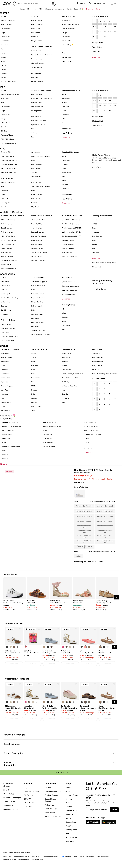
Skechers (65, 185)
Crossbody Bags (7, 294)
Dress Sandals (36, 29)
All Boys (86, 438)
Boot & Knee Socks (8, 328)
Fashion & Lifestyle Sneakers (42, 55)
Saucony (34, 398)
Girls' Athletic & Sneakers (71, 220)
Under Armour (36, 406)
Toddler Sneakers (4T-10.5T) (72, 228)
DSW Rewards (30, 803)
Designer (65, 33)
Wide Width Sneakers (8, 269)
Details (109, 479)
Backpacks (5, 282)
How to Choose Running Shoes (105, 263)
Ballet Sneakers (6, 224)
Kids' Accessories (69, 295)
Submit (114, 810)
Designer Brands (68, 349)
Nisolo (64, 390)
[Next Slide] (116, 597)
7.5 (105, 27)
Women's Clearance (10, 422)
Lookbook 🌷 (79, 9)
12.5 (110, 106)
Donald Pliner (67, 370)
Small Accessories (38, 322)
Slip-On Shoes (36, 176)
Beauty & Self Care (38, 286)
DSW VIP (28, 799)
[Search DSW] (35, 3)
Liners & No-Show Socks (9, 336)
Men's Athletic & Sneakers (42, 216)
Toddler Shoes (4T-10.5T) (10, 160)
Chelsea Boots (71, 822)
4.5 (100, 21)
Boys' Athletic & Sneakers (71, 224)
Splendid (65, 394)
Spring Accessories (70, 282)
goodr (64, 321)
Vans (33, 410)
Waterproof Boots (7, 135)
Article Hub (66, 20)
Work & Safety (71, 837)
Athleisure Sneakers (8, 220)
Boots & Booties (7, 24)
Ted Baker (65, 398)
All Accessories (37, 277)
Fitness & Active (37, 302)
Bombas (65, 317)
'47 (63, 309)
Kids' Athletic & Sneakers (72, 216)
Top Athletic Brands (39, 349)
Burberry (65, 366)
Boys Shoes (36, 182)
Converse (65, 164)
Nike (63, 119)
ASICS (95, 224)
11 (115, 32)
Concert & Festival (68, 29)
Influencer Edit (67, 41)
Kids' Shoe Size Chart (8, 172)
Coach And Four (98, 357)
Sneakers (69, 814)
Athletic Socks (6, 324)
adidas (64, 94)
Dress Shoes (5, 41)
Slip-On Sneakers (37, 63)
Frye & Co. (5, 382)
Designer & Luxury (38, 294)
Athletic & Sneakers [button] (46, 9)
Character (4, 191)
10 (105, 32)
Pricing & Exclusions (10, 860)
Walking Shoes (36, 67)
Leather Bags (5, 302)
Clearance (96, 57)
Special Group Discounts (51, 800)
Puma (64, 181)
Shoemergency (67, 57)
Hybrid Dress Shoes (38, 125)
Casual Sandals (37, 20)
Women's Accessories (71, 286)
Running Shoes (37, 59)
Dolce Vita (5, 370)
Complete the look (100, 323)
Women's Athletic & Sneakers (12, 216)
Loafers (3, 57)
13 (105, 37)
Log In (27, 787)
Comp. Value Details (103, 857)
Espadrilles (5, 45)
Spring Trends (67, 61)
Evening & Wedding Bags (10, 298)
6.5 (94, 27)
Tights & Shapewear (8, 340)
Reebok (95, 248)
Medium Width (98, 121)
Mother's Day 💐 (68, 45)
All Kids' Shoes (7, 178)
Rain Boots (5, 199)
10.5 (110, 32)
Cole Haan (65, 107)
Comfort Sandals (37, 24)
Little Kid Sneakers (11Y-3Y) (72, 232)
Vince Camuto (6, 410)
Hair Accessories (37, 306)
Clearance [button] (90, 9)
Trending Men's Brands (71, 90)
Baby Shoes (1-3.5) (8, 156)
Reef (64, 123)
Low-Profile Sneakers (8, 240)
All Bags (4, 277)
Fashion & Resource (53, 816)
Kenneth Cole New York (70, 378)
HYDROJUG (66, 325)
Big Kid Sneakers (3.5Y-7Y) (72, 236)
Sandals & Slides (49, 447)
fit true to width (110, 551)
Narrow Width (98, 43)
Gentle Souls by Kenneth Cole (72, 374)
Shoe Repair (50, 813)
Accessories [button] (60, 9)
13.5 (94, 111)
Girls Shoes (36, 152)
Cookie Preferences (38, 860)
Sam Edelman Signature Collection (105, 374)
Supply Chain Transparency (50, 857)
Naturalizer (5, 394)
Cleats (3, 195)
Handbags (35, 77)
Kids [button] (35, 9)
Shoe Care (35, 318)
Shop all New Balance (82, 473)
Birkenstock (66, 98)
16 (110, 111)
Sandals (4, 69)
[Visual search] (53, 3)
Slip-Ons (4, 131)
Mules (3, 61)
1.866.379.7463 (10, 802)
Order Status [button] (9, 794)
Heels (3, 53)
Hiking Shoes (5, 123)
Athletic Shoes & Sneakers (42, 47)
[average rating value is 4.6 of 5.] (80, 483)
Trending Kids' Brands (71, 152)
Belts (33, 290)
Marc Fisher (5, 390)
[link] (14, 604)
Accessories (67, 129)
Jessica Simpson (7, 386)
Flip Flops (35, 37)
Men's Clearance (49, 422)
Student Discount (52, 795)
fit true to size (110, 501)
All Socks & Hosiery (9, 320)
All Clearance (89, 448)
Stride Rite (66, 189)
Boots (3, 103)
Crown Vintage (98, 362)
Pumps (3, 65)
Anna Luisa (96, 353)
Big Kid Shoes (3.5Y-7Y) (9, 168)
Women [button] (22, 9)
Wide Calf (96, 51)
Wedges (4, 77)
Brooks (64, 103)
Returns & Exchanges (12, 798)
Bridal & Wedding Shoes (70, 24)
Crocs (64, 111)
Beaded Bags (5, 286)
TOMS (3, 406)
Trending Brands (68, 305)
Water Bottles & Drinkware (41, 334)
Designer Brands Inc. (53, 791)
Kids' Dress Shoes (101, 189)
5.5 (110, 21)
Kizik (33, 374)
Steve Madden (6, 402)
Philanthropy (50, 805)
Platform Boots (72, 795)
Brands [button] (69, 9)
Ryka (33, 394)
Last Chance (88, 453)
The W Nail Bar (51, 809)
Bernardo (65, 362)
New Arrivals (66, 49)
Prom (64, 53)
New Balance (66, 172)
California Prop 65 (24, 860)
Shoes (3, 16)
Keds (33, 370)
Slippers (4, 73)
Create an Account (32, 791)
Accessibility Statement (87, 857)
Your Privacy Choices (69, 857)
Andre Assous (67, 353)
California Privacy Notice (22, 857)
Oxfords (34, 133)
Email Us (7, 790)
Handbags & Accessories (11, 447)
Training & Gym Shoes (9, 260)
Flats (3, 49)
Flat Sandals (36, 33)
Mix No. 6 (96, 370)
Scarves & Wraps (37, 314)
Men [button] (29, 9)
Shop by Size (6, 152)
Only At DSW (97, 349)
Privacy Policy (8, 857)
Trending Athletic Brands (102, 216)
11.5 (95, 37)
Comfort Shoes (6, 37)
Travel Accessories (38, 330)
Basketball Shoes (37, 224)
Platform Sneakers (7, 244)
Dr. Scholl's (5, 374)
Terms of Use (35, 857)
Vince (64, 402)
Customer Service (11, 809)
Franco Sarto (5, 378)
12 (100, 37)
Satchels (4, 306)
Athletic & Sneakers (8, 20)
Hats (33, 310)
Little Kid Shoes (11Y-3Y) (10, 164)
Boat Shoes (5, 98)
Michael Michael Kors (69, 386)
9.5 (100, 32)
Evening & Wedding (38, 298)
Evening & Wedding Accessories (102, 316)
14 (100, 111)
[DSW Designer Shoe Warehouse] (7, 3)
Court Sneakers (37, 51)
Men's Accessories (69, 290)
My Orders (28, 795)
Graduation (66, 37)
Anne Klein (5, 353)
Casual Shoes (6, 29)
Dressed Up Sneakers (39, 121)
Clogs (3, 33)
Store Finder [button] (8, 805)
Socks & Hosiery (37, 81)
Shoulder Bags (6, 310)
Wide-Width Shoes (7, 139)
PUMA (95, 244)
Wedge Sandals (37, 41)
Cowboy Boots (72, 830)
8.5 (115, 27)
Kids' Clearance (90, 422)
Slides (68, 791)
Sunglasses (35, 326)
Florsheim (65, 115)
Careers (48, 787)
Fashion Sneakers (7, 232)
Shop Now (97, 201)
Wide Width (97, 47)
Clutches (4, 290)
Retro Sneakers (6, 248)
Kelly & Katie (97, 366)
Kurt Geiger (66, 382)
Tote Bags (4, 314)
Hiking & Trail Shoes (8, 236)
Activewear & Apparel (39, 282)
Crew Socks (5, 332)
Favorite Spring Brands (10, 349)
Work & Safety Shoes (8, 81)
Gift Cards (28, 807)
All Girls (86, 443)
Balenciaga (66, 357)
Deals (98, 9)
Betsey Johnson (6, 357)
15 (105, 111)
